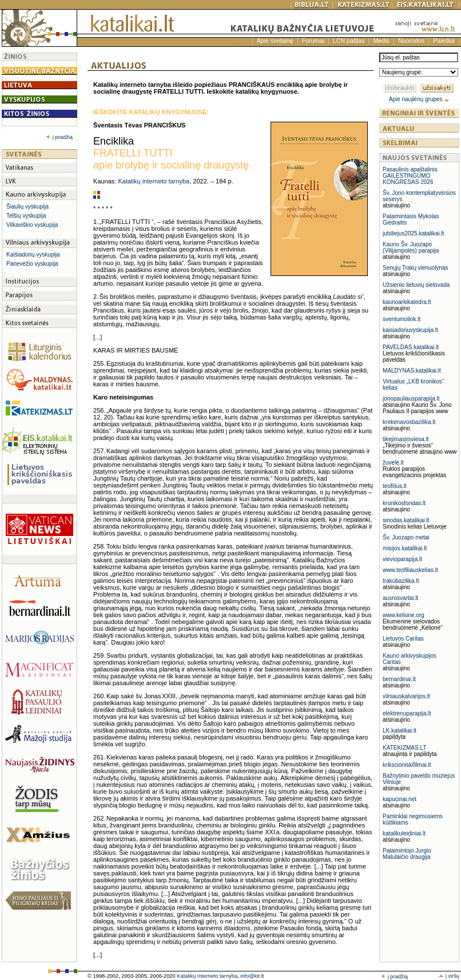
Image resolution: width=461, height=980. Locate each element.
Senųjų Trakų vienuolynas (416, 268)
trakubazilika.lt (401, 581)
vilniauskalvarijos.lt (406, 696)
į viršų (449, 976)
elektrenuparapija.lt (407, 713)
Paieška (444, 41)
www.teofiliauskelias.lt (410, 570)
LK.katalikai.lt (400, 731)
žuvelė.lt (393, 463)
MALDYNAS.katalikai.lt (412, 371)
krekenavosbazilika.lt (409, 422)
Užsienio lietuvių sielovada (416, 285)
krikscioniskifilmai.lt (407, 765)
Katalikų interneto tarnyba (154, 181)
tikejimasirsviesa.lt (406, 439)
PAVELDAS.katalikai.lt (411, 347)
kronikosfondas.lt (404, 503)
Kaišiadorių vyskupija (33, 255)
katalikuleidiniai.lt (404, 833)
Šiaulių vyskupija (27, 207)
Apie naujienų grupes (420, 99)
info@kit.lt (252, 976)
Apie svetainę (275, 41)
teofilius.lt (395, 486)
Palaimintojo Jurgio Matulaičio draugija (407, 854)
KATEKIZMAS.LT (404, 748)
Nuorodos (411, 41)
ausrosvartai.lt (400, 598)
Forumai (313, 41)
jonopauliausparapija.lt (411, 399)
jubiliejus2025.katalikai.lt (413, 233)
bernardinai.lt (399, 679)
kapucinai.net (400, 799)
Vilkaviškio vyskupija (32, 225)
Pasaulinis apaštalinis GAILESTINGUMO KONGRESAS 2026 (410, 176)
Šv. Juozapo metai (406, 537)
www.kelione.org (404, 615)
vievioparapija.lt (402, 559)
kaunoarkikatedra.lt (407, 302)
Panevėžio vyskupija (32, 264)
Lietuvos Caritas (403, 639)
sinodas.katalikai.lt (406, 520)
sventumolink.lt (402, 319)
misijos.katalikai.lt (405, 548)
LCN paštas (349, 41)
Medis (381, 41)
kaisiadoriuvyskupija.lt (410, 330)
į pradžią (59, 137)
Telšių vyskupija (26, 216)
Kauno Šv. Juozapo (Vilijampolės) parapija (411, 247)
